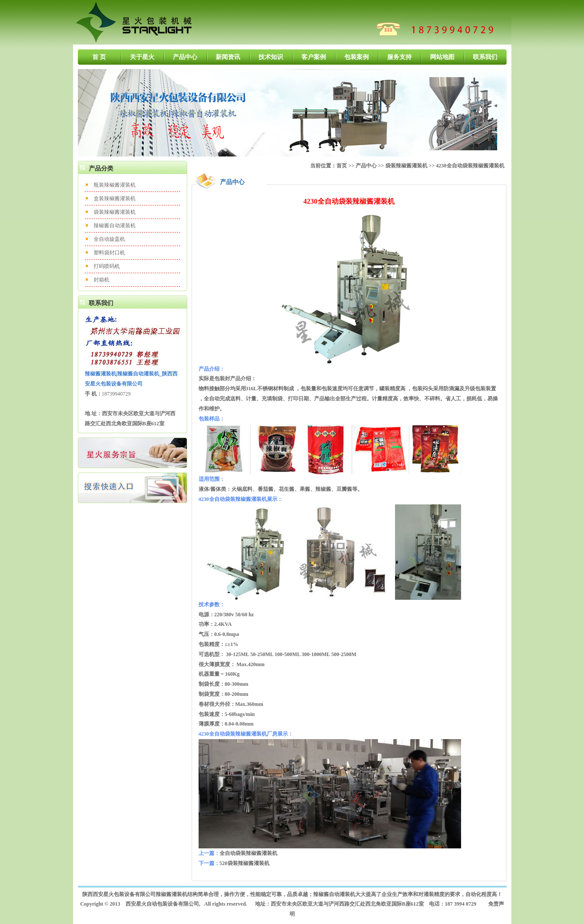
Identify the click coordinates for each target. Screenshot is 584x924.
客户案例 (314, 57)
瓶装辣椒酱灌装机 (115, 185)
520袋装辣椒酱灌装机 (245, 863)
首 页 (99, 57)
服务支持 (399, 57)
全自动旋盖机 (109, 239)
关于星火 (142, 57)
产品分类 (101, 168)
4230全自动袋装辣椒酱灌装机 (470, 166)
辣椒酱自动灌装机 (115, 226)
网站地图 (442, 57)
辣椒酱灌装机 (171, 894)
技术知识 (271, 57)
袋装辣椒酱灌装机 (115, 212)
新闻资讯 (228, 57)
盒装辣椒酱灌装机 (115, 198)
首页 (342, 166)
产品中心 (185, 57)
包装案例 (357, 57)
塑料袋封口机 (109, 253)
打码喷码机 (107, 266)
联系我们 (485, 57)
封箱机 (101, 280)
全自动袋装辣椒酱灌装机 (248, 853)
